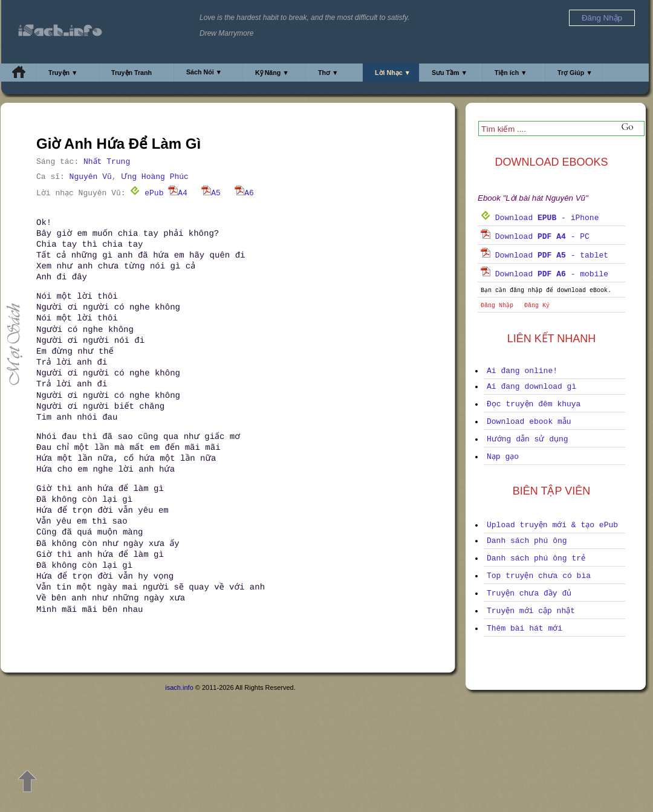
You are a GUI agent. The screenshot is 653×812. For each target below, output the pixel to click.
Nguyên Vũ (91, 177)
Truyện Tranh (132, 73)
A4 (178, 193)
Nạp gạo (503, 457)
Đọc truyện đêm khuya (534, 404)
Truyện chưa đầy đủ (529, 593)
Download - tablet (544, 255)
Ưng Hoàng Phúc (154, 177)
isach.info (179, 687)
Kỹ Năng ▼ (272, 73)
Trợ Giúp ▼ (575, 73)
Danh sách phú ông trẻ (536, 558)
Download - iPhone (540, 218)
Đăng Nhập (497, 306)
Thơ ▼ (328, 73)
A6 (244, 193)
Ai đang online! (522, 371)
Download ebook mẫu (529, 422)
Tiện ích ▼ (511, 73)
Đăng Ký (537, 306)
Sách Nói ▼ (204, 72)
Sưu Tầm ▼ (450, 73)
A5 (211, 193)
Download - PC (535, 237)
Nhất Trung (107, 162)
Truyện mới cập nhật (531, 611)
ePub (147, 193)
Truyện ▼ (63, 73)
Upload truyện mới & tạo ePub (552, 525)
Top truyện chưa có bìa (539, 576)
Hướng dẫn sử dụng (528, 439)
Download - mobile (544, 274)
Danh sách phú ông (527, 541)
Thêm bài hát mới (525, 628)
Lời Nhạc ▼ (393, 73)
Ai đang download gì (531, 387)
